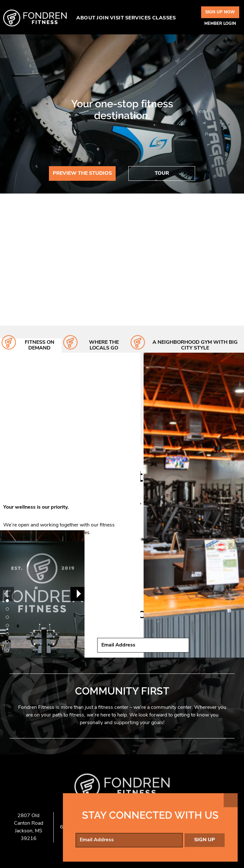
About (86, 18)
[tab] (31, 346)
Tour (162, 173)
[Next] (78, 594)
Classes (164, 18)
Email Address (118, 645)
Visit (117, 18)
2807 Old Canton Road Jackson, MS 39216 (29, 827)
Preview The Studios (82, 173)
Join (103, 18)
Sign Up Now (220, 12)
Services (138, 18)
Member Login (220, 24)
